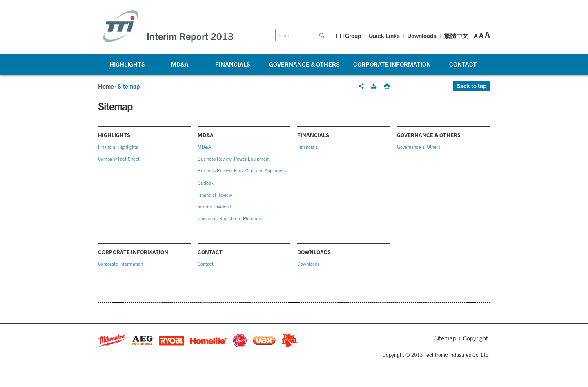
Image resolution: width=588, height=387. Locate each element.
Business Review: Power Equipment (234, 159)
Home (106, 86)
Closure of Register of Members (230, 218)
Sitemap (445, 338)
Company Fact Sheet (119, 159)
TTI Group (348, 35)
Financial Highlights (118, 147)
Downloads (422, 35)
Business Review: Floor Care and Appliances (242, 170)
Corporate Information (392, 64)
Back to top (471, 86)
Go (323, 35)
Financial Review (215, 195)
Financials (233, 64)
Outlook (206, 183)
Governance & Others (304, 64)
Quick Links (384, 35)
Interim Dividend (214, 206)
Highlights (127, 64)
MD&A (180, 64)
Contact (463, 64)
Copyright (476, 338)
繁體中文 (456, 36)
